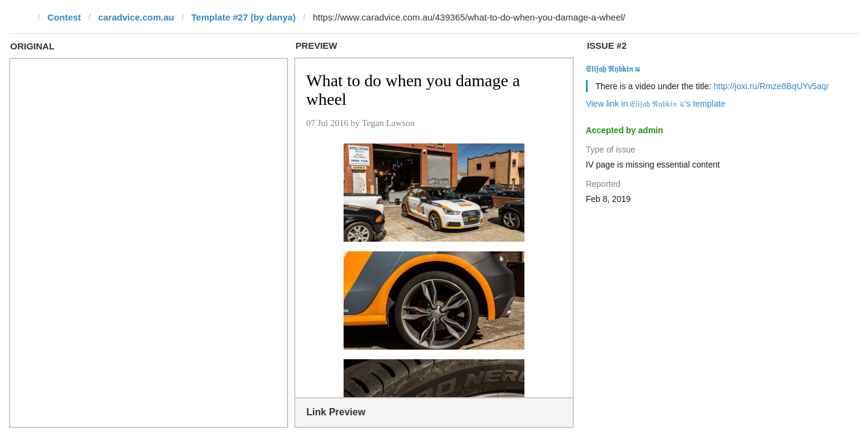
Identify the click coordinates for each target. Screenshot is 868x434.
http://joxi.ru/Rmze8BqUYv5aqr (771, 86)
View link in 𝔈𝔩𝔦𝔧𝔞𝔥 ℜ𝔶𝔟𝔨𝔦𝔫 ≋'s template (656, 104)
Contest (64, 17)
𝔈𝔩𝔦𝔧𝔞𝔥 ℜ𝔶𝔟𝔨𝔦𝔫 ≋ (613, 69)
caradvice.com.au (136, 17)
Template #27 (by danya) (243, 17)
